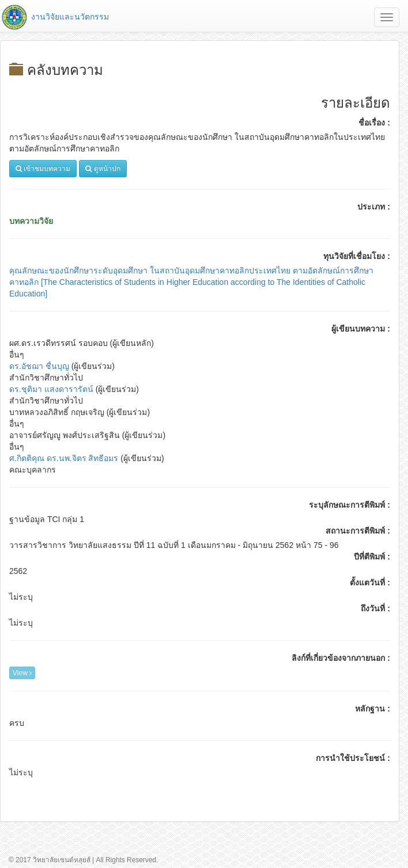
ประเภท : (374, 207)
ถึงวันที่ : (375, 608)
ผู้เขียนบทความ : (361, 329)
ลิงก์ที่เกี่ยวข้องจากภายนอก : (341, 658)
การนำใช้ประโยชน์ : (353, 758)
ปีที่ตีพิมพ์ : (372, 557)
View (22, 673)
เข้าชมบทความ (43, 169)
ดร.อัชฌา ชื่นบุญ (39, 366)
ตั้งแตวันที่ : (370, 583)
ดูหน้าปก (103, 169)
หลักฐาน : (373, 709)
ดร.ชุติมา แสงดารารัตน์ (51, 389)
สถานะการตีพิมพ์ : (358, 531)
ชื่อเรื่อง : (374, 123)
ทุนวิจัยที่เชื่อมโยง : (357, 256)
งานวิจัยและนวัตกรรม (54, 17)
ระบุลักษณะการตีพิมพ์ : (350, 505)
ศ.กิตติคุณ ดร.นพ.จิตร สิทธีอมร (64, 458)
